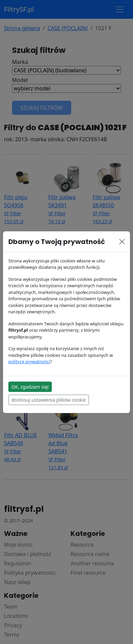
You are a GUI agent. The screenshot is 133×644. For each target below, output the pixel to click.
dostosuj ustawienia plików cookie (49, 400)
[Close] (122, 242)
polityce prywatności (29, 361)
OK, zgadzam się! (30, 387)
